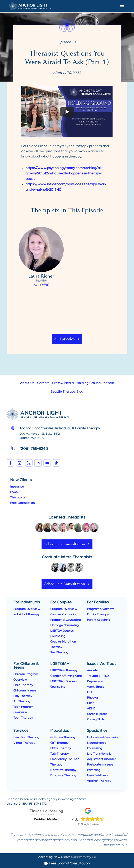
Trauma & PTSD (98, 676)
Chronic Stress (97, 714)
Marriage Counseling (64, 625)
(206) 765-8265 (34, 449)
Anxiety (92, 671)
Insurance (17, 487)
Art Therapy (22, 702)
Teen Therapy (23, 718)
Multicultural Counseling (103, 737)
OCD (90, 692)
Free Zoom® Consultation (69, 864)
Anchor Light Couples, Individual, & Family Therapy (60, 428)
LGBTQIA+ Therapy (64, 671)
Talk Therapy (59, 754)
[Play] (67, 112)
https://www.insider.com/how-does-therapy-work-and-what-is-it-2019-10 (66, 187)
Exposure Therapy (63, 776)
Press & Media (63, 383)
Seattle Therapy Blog (67, 392)
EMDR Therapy (61, 748)
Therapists (18, 498)
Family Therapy (98, 615)
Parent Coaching (99, 620)
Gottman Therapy (63, 737)
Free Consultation (22, 503)
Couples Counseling (64, 615)
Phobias (93, 698)
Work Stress (95, 687)
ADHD (91, 709)
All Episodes (64, 339)
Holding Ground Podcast (95, 383)
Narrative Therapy (63, 770)
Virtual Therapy (24, 743)
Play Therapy (23, 696)
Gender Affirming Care (66, 676)
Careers (43, 383)
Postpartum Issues (100, 765)
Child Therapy (23, 685)
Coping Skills (96, 719)
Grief (90, 703)
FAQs (14, 492)
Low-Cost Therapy (26, 737)
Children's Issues (25, 691)
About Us (27, 383)
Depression (95, 681)
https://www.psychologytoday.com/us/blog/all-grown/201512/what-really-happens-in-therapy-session (64, 173)
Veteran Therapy (99, 781)
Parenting (94, 770)
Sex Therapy (59, 653)
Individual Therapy (26, 615)
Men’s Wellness (97, 776)
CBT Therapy (59, 743)
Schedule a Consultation (65, 544)
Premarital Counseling (66, 620)
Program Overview (27, 609)
